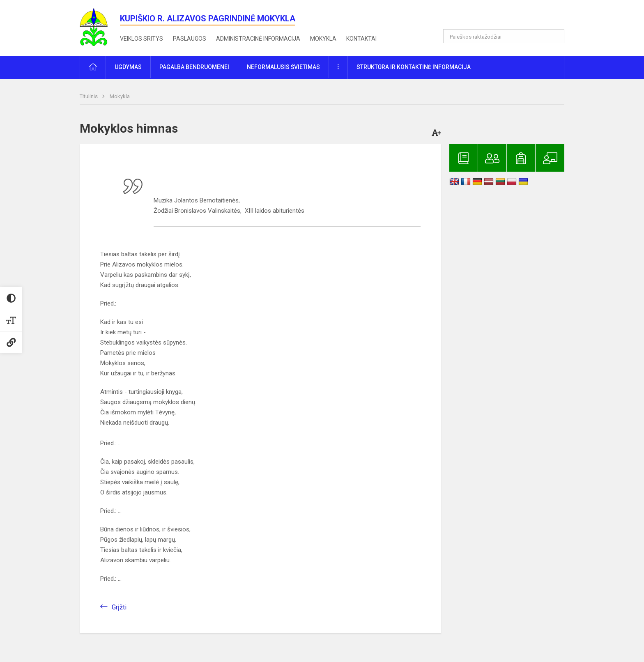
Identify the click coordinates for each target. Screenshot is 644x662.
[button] (508, 17)
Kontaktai (361, 39)
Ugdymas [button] (128, 67)
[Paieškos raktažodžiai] (504, 36)
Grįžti (119, 607)
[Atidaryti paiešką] (555, 36)
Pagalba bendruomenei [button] (194, 67)
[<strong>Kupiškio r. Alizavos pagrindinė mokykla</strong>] (100, 26)
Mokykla (323, 39)
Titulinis (89, 96)
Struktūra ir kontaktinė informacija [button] (414, 67)
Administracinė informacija (258, 39)
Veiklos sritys (141, 39)
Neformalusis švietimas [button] (283, 67)
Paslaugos (190, 39)
